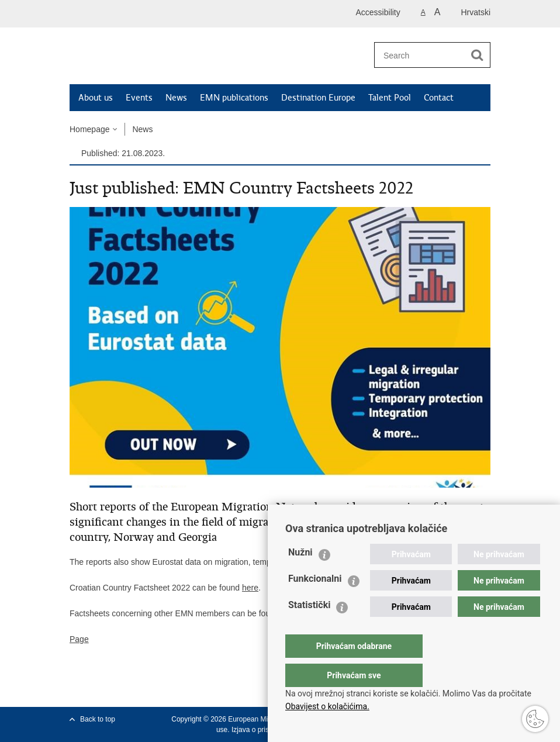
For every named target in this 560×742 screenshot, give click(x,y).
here (250, 588)
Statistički (309, 628)
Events (139, 98)
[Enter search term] (419, 55)
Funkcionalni (315, 602)
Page (79, 639)
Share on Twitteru (126, 688)
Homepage (90, 129)
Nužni (300, 576)
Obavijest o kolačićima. (327, 706)
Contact (439, 98)
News (176, 98)
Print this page (76, 688)
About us (96, 98)
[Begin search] (477, 55)
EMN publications (234, 98)
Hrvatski (476, 12)
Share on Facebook (101, 688)
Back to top (98, 719)
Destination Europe (318, 98)
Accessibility (378, 12)
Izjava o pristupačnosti (266, 730)
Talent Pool (390, 98)
